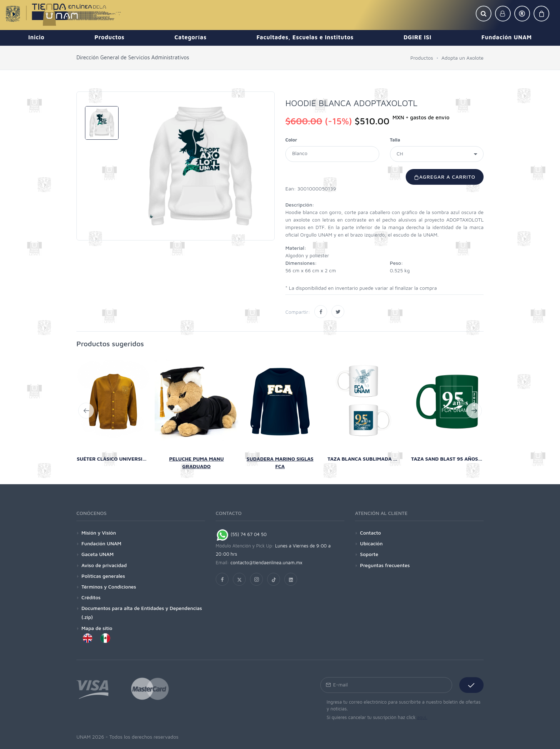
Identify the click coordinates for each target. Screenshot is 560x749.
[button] (484, 14)
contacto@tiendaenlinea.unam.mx (266, 562)
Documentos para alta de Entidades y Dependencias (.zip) (142, 612)
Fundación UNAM (101, 543)
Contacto (371, 533)
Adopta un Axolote (462, 58)
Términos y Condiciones (109, 587)
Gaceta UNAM (97, 554)
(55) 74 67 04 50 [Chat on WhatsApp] (241, 534)
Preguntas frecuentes (385, 565)
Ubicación (371, 543)
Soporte (369, 554)
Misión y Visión (99, 533)
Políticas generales (103, 576)
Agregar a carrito (445, 177)
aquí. (422, 717)
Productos (422, 58)
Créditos (91, 597)
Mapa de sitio (97, 628)
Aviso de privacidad (104, 565)
